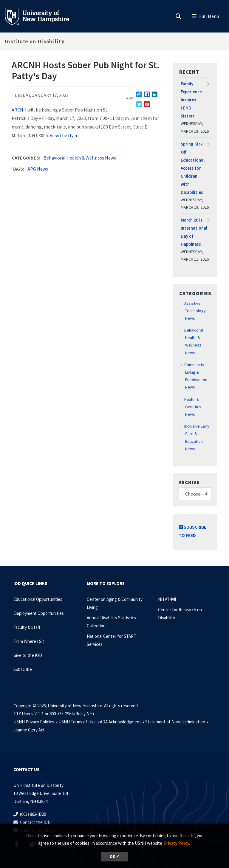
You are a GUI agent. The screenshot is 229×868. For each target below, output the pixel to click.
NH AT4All (167, 599)
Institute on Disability (35, 41)
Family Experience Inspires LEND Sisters (191, 100)
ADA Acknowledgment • (123, 722)
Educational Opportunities (38, 599)
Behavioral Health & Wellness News (80, 158)
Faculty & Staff (27, 627)
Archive (189, 482)
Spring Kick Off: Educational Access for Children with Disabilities (193, 168)
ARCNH (19, 110)
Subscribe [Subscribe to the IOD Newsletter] (23, 669)
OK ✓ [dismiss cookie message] (115, 857)
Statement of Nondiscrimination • (177, 722)
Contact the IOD (35, 822)
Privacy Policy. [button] (177, 843)
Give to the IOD (28, 655)
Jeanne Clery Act (29, 730)
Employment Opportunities (39, 613)
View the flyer (64, 135)
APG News (38, 169)
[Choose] (195, 494)
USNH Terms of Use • (79, 722)
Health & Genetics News (193, 407)
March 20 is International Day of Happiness (194, 232)
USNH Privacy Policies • (36, 722)
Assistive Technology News (195, 311)
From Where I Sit (29, 641)
